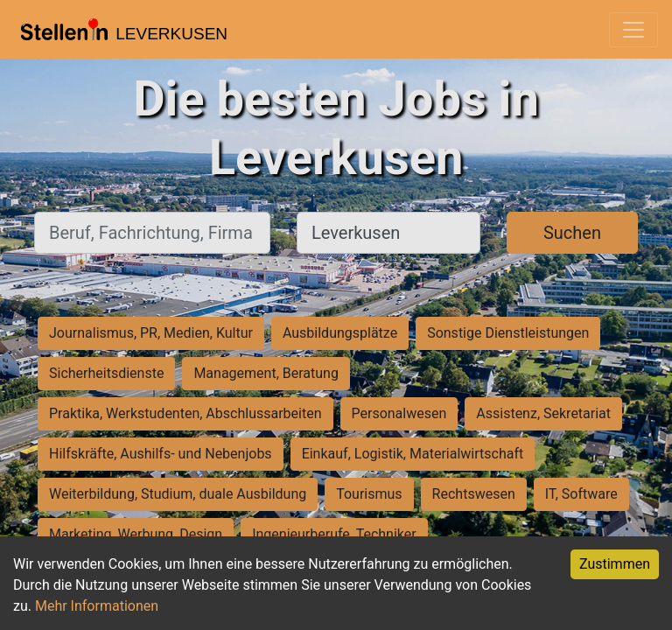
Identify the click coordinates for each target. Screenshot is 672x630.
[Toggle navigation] (633, 30)
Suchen (572, 233)
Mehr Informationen (97, 606)
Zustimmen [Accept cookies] (615, 564)
